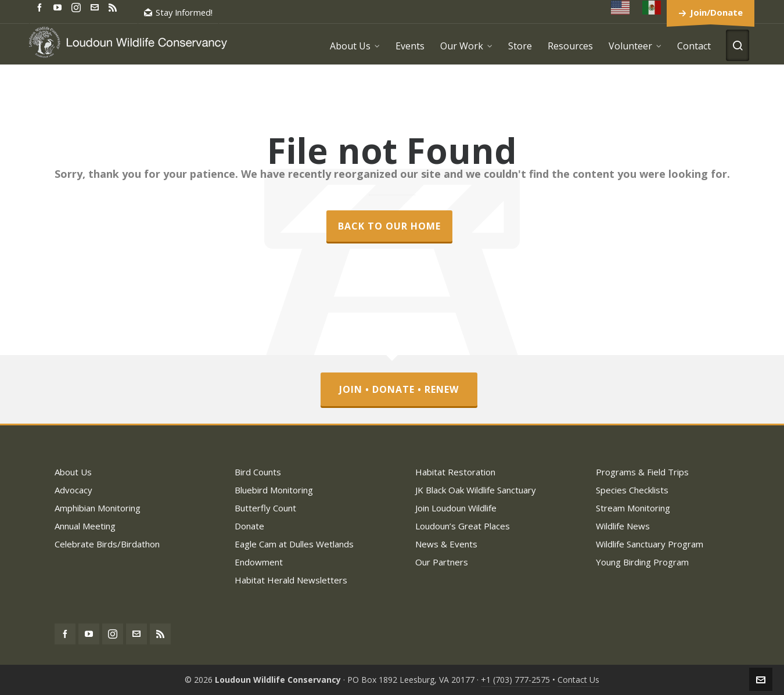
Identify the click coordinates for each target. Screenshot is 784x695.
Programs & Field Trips (642, 472)
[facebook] (41, 7)
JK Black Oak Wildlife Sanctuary (476, 490)
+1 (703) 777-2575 (515, 680)
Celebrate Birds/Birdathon (107, 544)
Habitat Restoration (455, 472)
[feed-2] (114, 7)
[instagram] (78, 7)
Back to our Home (389, 226)
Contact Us (578, 680)
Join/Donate (716, 12)
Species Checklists (632, 490)
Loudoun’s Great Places (463, 526)
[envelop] (96, 7)
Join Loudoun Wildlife (456, 508)
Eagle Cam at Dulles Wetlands (294, 544)
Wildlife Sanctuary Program (650, 544)
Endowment (259, 562)
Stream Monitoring (633, 508)
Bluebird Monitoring (274, 490)
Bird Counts (258, 472)
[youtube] (59, 7)
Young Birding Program (642, 562)
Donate (249, 526)
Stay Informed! (178, 12)
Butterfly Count (265, 508)
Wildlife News (623, 526)
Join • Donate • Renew (399, 389)
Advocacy (73, 490)
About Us (73, 472)
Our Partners (442, 562)
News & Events (446, 544)
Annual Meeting (85, 526)
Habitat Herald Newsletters (291, 580)
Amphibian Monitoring (98, 508)
